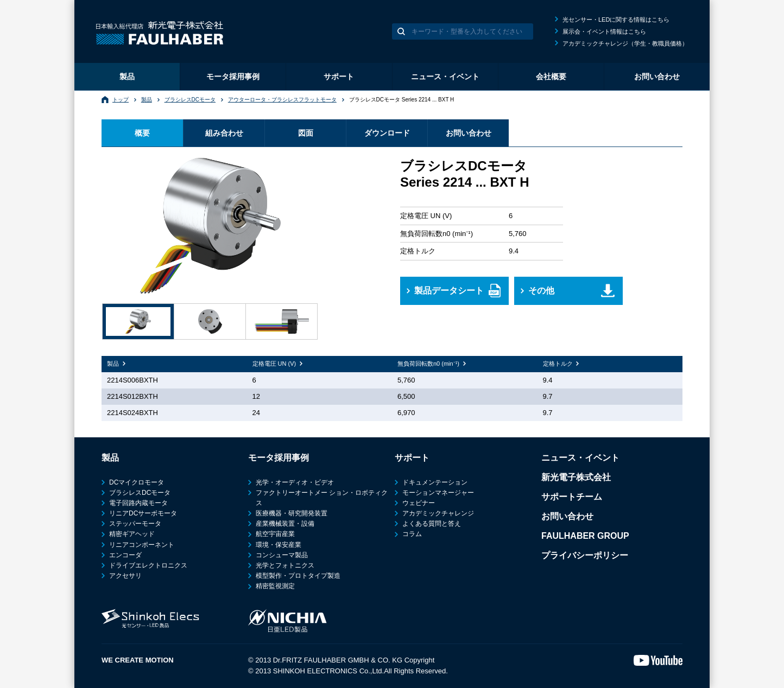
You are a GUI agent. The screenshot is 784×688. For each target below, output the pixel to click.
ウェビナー (419, 503)
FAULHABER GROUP (585, 536)
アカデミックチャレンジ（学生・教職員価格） (625, 43)
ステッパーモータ (135, 524)
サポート (339, 77)
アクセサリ (125, 576)
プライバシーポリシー (585, 555)
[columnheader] (174, 364)
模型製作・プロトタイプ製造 (298, 576)
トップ (121, 100)
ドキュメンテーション (435, 482)
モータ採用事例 (233, 77)
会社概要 (551, 77)
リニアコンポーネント (142, 545)
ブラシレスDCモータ (190, 100)
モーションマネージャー (438, 493)
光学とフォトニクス (285, 565)
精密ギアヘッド (132, 534)
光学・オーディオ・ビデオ (295, 482)
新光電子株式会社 (576, 477)
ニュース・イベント (445, 77)
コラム (412, 534)
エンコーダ (125, 555)
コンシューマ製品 (282, 555)
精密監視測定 (275, 586)
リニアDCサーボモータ (143, 513)
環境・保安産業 (279, 545)
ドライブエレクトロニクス (148, 565)
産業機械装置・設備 (285, 524)
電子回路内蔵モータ (138, 503)
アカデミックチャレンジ (438, 513)
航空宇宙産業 (275, 534)
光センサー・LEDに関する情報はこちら (616, 20)
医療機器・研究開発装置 (292, 513)
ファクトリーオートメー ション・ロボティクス (322, 498)
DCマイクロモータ (137, 482)
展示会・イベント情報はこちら (604, 31)
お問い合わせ (657, 77)
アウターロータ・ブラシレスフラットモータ (282, 100)
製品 (127, 77)
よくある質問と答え (432, 524)
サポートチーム (572, 497)
